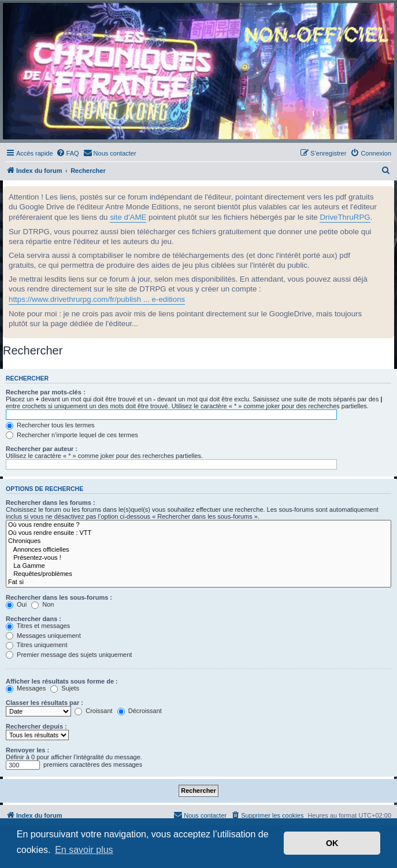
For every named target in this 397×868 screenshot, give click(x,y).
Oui (16, 604)
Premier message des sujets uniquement (69, 655)
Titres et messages (38, 626)
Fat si (199, 582)
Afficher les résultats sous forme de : (62, 681)
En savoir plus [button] (84, 850)
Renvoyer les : (27, 750)
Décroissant (140, 711)
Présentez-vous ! (199, 558)
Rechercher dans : (34, 619)
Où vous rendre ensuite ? (199, 525)
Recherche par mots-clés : (46, 392)
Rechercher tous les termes (50, 425)
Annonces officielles (199, 550)
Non (42, 604)
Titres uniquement (37, 645)
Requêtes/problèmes (199, 574)
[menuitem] (68, 153)
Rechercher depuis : (36, 726)
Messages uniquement (43, 636)
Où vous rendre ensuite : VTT (199, 533)
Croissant (94, 711)
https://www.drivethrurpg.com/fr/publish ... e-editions (97, 299)
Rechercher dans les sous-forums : (59, 597)
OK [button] (332, 843)
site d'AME (128, 217)
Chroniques (199, 541)
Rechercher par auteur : (42, 449)
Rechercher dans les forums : (51, 503)
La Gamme (199, 566)
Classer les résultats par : (44, 703)
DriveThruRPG (345, 217)
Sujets (65, 688)
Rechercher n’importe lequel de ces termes (72, 435)
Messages (26, 688)
